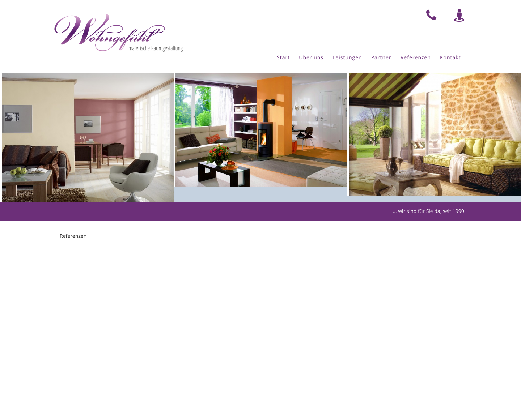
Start (283, 58)
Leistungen (347, 58)
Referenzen (416, 58)
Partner (381, 58)
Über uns (311, 58)
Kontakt (450, 58)
